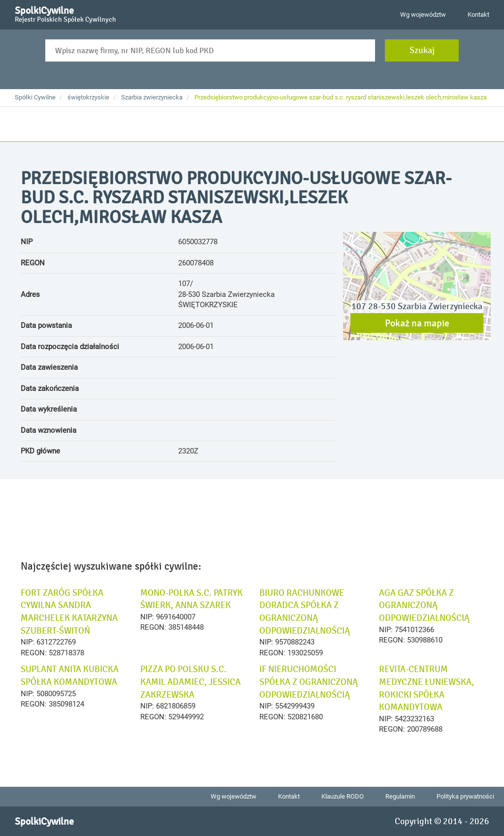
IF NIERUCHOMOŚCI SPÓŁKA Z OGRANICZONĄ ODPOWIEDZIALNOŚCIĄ (309, 682)
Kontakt (478, 15)
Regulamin (400, 796)
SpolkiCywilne (65, 13)
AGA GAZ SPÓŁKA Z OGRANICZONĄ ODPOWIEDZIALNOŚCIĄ (424, 605)
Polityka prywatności (465, 796)
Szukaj (422, 50)
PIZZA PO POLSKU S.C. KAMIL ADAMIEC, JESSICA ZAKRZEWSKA (190, 682)
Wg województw (423, 15)
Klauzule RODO (343, 796)
